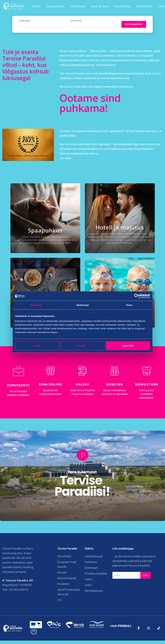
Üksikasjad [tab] (82, 305)
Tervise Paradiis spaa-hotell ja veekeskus (91, 56)
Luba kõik (128, 345)
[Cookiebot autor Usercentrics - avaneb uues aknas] (137, 296)
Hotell (36, 6)
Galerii (82, 385)
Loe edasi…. (67, 159)
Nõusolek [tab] (36, 305)
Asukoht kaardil (67, 579)
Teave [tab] (129, 305)
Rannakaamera (94, 591)
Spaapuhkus (55, 6)
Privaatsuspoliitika (96, 574)
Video (88, 586)
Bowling (115, 385)
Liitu (146, 576)
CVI (59, 601)
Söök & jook (100, 6)
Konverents (122, 6)
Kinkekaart (144, 6)
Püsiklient (63, 585)
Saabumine (25, 21)
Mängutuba (147, 385)
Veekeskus (78, 6)
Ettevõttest (64, 557)
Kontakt (62, 573)
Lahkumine (75, 21)
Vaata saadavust (133, 25)
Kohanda (83, 345)
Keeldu (37, 345)
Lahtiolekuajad (94, 557)
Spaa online (50, 385)
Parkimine (91, 563)
